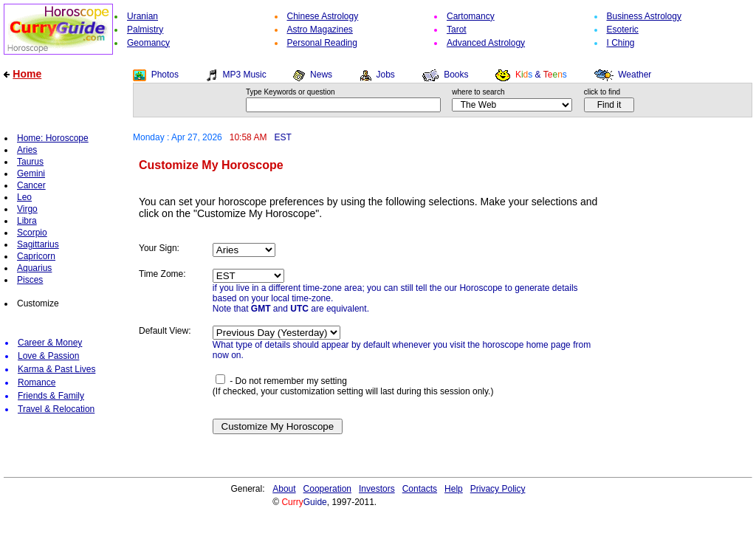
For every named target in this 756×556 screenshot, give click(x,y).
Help (454, 489)
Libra (27, 221)
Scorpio (32, 233)
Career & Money (50, 343)
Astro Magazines (320, 30)
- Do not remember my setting (281, 381)
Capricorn (36, 256)
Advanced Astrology (486, 43)
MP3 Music (244, 75)
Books (456, 75)
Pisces (30, 280)
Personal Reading (322, 43)
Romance (37, 382)
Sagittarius (38, 244)
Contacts (420, 489)
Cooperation (327, 489)
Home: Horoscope (53, 138)
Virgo (27, 209)
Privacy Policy (498, 489)
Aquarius (34, 268)
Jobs (385, 75)
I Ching (621, 43)
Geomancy (148, 43)
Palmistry (145, 30)
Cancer (31, 185)
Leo (24, 197)
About (284, 489)
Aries (27, 150)
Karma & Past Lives (56, 369)
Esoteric (623, 30)
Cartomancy (471, 16)
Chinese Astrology (323, 16)
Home (27, 74)
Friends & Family (51, 396)
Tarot (457, 30)
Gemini (31, 174)
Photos (165, 75)
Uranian (142, 16)
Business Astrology (644, 16)
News (321, 75)
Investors (377, 489)
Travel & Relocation (56, 409)
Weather (635, 75)
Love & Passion (48, 356)
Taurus (30, 162)
